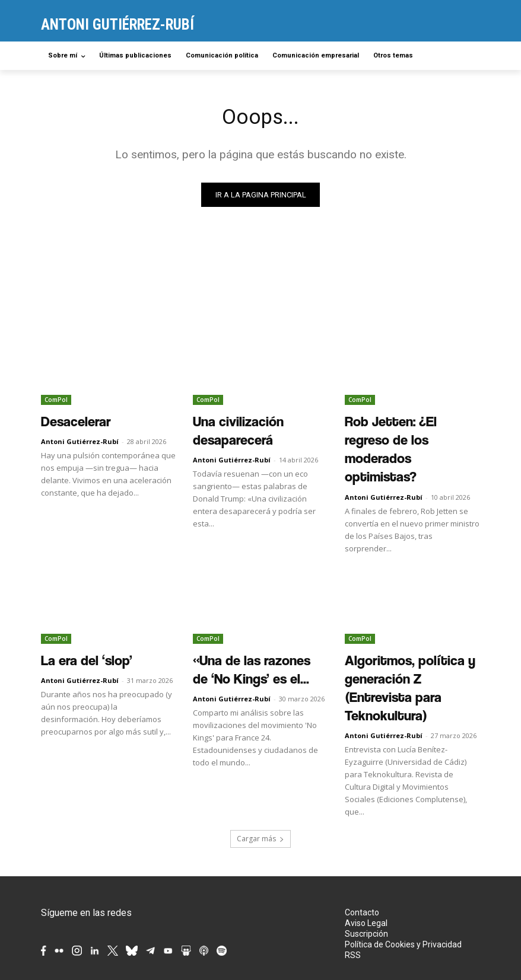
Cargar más (260, 759)
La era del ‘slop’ (72, 613)
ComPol (56, 402)
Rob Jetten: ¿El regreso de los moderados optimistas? (408, 428)
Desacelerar (65, 422)
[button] (466, 56)
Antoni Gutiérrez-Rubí (80, 438)
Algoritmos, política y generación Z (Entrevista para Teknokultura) (407, 626)
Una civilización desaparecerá (253, 422)
